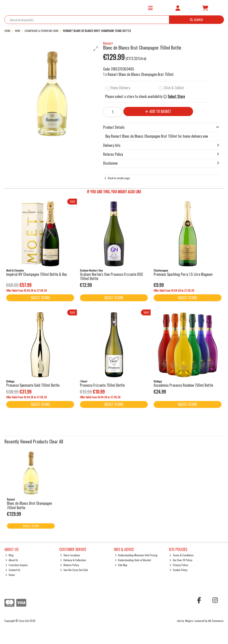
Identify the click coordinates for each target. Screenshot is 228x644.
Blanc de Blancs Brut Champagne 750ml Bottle (29, 505)
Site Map (121, 565)
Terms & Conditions (182, 555)
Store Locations (70, 555)
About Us (12, 560)
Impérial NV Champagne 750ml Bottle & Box (37, 274)
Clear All (56, 441)
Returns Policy (70, 565)
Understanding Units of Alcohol (133, 560)
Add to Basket (158, 111)
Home (10, 575)
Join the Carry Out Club (74, 570)
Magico (189, 621)
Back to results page (119, 178)
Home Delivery (120, 88)
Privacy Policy (179, 565)
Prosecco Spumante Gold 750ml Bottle (33, 385)
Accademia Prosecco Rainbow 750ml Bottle (183, 385)
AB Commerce (216, 621)
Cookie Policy (178, 570)
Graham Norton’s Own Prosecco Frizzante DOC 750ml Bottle (111, 276)
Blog (9, 555)
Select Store (176, 97)
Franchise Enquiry (16, 565)
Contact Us (13, 570)
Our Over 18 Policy (181, 560)
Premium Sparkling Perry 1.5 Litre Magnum (183, 274)
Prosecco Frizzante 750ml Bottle (102, 385)
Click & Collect (174, 88)
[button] (96, 49)
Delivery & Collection (73, 560)
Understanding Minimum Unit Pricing (136, 555)
